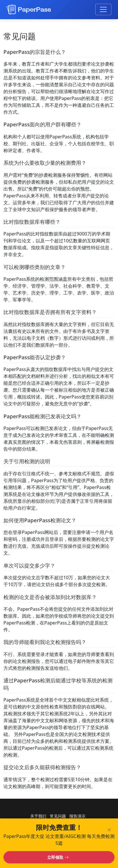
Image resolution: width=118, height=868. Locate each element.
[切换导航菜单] (103, 9)
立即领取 (58, 857)
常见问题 (58, 816)
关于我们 (38, 816)
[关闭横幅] (110, 829)
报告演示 (77, 816)
